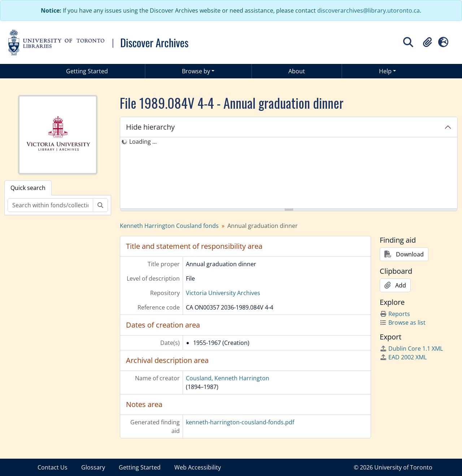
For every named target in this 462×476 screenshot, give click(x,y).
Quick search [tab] (28, 188)
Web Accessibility (198, 467)
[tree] (289, 173)
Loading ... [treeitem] (143, 142)
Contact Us (53, 467)
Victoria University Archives (223, 293)
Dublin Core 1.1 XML (411, 349)
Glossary (93, 467)
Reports (395, 314)
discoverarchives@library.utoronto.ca (369, 10)
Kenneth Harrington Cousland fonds (169, 226)
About (297, 71)
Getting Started (87, 71)
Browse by (196, 71)
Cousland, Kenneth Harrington (228, 378)
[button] (427, 42)
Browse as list (403, 323)
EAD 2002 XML (403, 357)
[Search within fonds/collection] (50, 205)
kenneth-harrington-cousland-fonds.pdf (240, 422)
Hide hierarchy (150, 127)
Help (385, 71)
